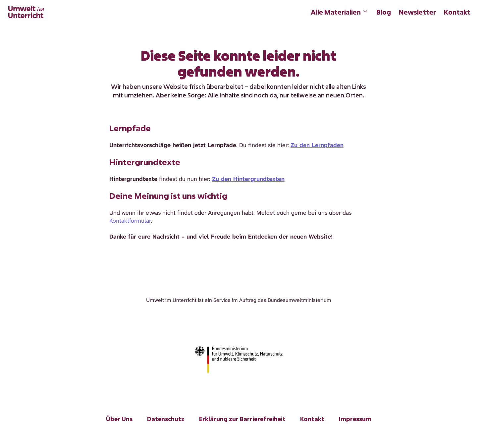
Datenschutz (166, 419)
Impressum (355, 419)
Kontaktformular (130, 221)
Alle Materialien (340, 12)
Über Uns (119, 419)
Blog (384, 12)
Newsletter (417, 12)
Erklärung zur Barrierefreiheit (242, 419)
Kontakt (457, 12)
